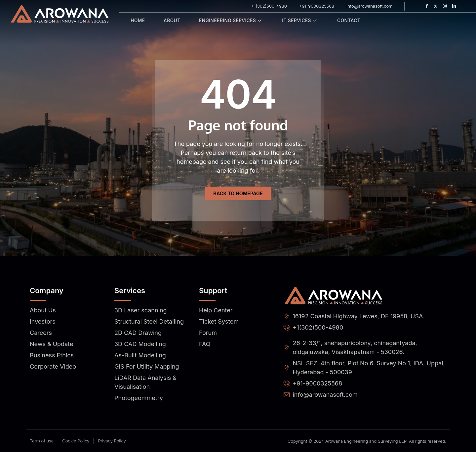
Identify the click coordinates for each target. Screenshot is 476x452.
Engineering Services (227, 21)
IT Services (295, 21)
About (169, 21)
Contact (342, 21)
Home (137, 21)
